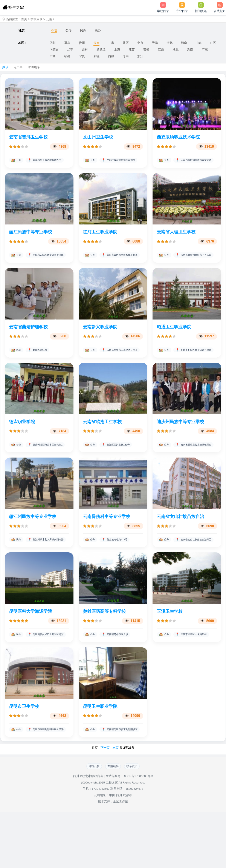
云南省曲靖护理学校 (28, 343)
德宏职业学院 (22, 445)
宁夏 (82, 56)
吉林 (85, 49)
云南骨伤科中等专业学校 (107, 548)
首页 (24, 19)
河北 (169, 43)
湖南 (190, 49)
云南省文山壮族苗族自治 (180, 548)
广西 (53, 56)
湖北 (176, 49)
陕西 (126, 43)
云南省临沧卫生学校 (102, 445)
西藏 (111, 56)
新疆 (96, 56)
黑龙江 (101, 49)
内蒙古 (54, 49)
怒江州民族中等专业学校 (33, 548)
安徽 (146, 49)
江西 (161, 49)
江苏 (132, 49)
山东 (199, 43)
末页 (116, 803)
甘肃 (111, 43)
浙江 (140, 56)
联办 (98, 30)
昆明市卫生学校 (24, 754)
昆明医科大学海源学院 (31, 651)
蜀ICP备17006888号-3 (138, 832)
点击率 (18, 67)
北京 (140, 43)
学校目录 (37, 19)
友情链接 (113, 822)
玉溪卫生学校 (170, 651)
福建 (67, 56)
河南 (184, 43)
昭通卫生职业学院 (174, 343)
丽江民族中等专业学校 (31, 240)
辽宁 (70, 49)
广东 (205, 49)
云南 (49, 19)
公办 (69, 30)
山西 (213, 43)
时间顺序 (34, 67)
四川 (53, 43)
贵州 (82, 43)
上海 (117, 49)
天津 (155, 43)
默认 (5, 67)
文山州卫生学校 (98, 137)
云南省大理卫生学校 (176, 240)
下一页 (105, 803)
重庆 (67, 43)
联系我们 (136, 822)
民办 (83, 30)
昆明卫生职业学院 (100, 754)
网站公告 (90, 822)
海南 (126, 56)
